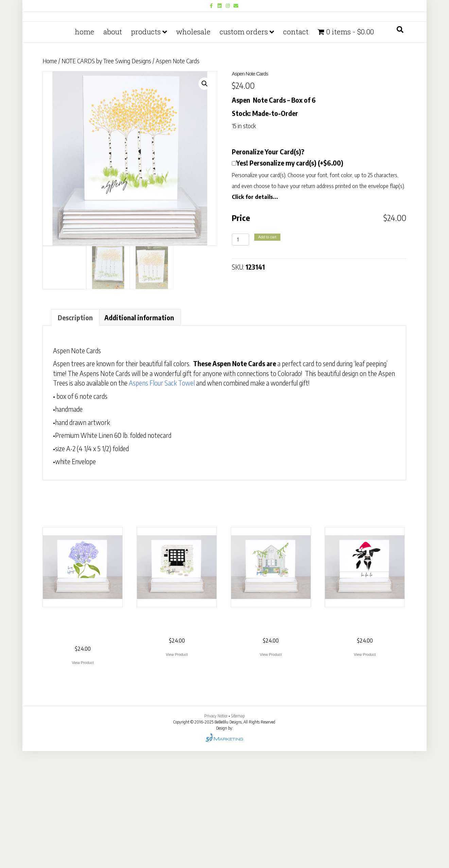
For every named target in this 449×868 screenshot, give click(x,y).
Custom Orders (244, 149)
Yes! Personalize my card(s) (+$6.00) (290, 163)
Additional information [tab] (139, 318)
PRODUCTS (146, 149)
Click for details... (255, 197)
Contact (296, 149)
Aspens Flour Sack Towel (162, 383)
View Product (83, 663)
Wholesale (193, 149)
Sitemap (238, 716)
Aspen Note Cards (77, 351)
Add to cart (267, 237)
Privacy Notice (216, 716)
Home (85, 149)
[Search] (400, 147)
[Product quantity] (240, 240)
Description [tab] (75, 318)
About (113, 149)
